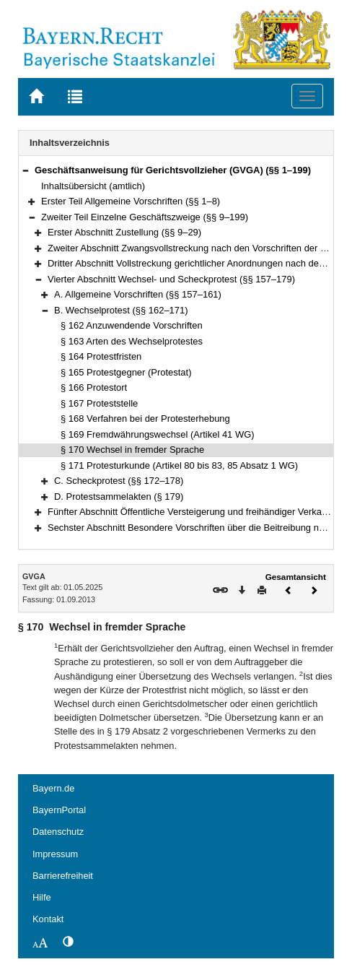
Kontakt (48, 919)
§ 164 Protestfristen (101, 356)
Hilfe (42, 897)
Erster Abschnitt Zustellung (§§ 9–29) (124, 232)
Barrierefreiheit (63, 876)
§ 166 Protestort (94, 387)
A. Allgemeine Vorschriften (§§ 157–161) (138, 294)
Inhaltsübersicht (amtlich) (93, 186)
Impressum (55, 854)
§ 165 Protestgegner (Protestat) (126, 372)
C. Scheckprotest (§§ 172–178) (119, 481)
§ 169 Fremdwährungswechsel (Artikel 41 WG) (158, 434)
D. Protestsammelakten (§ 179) (119, 496)
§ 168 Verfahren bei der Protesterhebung (145, 419)
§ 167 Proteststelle (99, 403)
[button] (25, 170)
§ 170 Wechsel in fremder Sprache (132, 450)
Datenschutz (58, 832)
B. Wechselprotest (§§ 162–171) (121, 310)
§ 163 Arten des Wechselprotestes (132, 341)
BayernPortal (59, 810)
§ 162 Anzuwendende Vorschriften (132, 325)
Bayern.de (53, 788)
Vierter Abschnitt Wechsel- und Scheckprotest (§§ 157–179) (171, 279)
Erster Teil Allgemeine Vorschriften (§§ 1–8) (131, 201)
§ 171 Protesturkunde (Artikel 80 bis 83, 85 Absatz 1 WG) (179, 465)
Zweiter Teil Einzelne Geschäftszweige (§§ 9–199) (145, 217)
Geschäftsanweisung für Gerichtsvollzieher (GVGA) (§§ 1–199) (173, 170)
